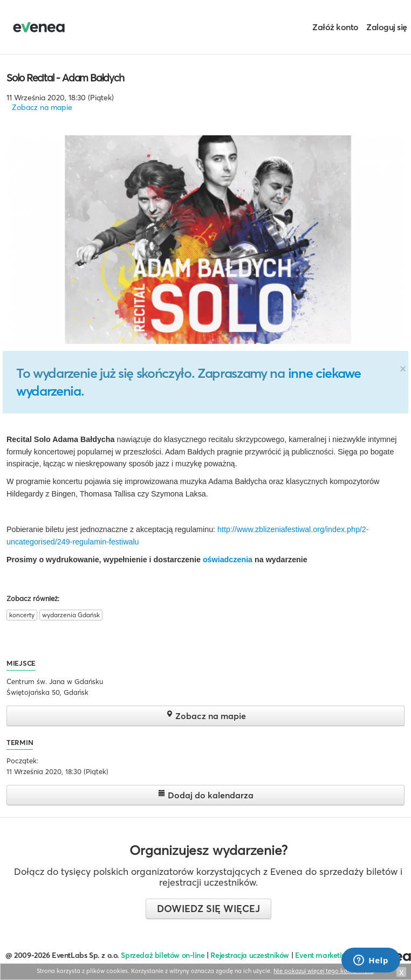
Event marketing (323, 955)
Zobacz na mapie (42, 107)
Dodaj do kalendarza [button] (206, 795)
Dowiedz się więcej (208, 909)
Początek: (22, 761)
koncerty (22, 615)
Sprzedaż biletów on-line (163, 955)
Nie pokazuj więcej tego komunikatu (323, 971)
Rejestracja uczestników (250, 955)
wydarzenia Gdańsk (71, 615)
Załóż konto (335, 27)
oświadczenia (228, 560)
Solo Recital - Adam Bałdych (65, 78)
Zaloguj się (387, 27)
